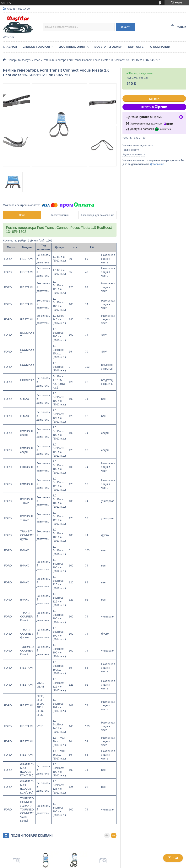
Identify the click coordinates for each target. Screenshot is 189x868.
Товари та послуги (20, 60)
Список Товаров (36, 47)
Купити (154, 99)
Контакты (136, 47)
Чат (173, 858)
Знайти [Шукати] (126, 27)
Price (37, 60)
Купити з (154, 107)
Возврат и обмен (108, 47)
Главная (10, 47)
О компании (160, 47)
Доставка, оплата (74, 47)
